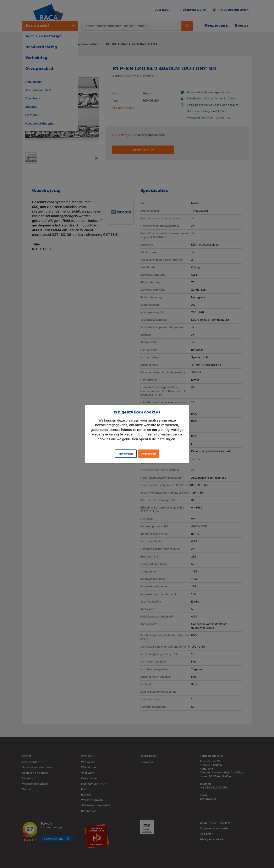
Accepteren (149, 453)
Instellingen (126, 453)
